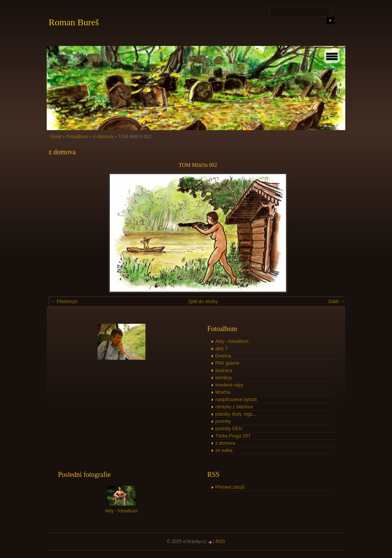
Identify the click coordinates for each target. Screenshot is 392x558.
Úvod (56, 137)
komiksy (224, 378)
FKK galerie (228, 363)
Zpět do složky (203, 302)
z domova (103, 137)
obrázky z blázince (234, 407)
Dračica (223, 356)
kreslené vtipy (229, 385)
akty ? (222, 349)
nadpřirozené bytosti (236, 400)
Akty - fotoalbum (232, 341)
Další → (337, 302)
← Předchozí (64, 302)
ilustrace (224, 370)
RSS (221, 542)
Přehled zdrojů (230, 487)
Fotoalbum (77, 137)
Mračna (223, 392)
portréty (223, 421)
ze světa (224, 450)
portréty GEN (229, 429)
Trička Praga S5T (233, 436)
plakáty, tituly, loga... (236, 414)
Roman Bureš (74, 22)
